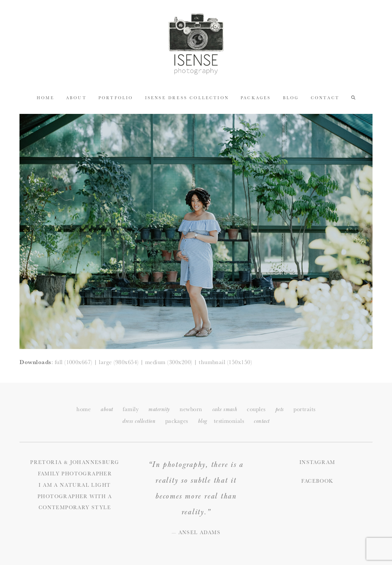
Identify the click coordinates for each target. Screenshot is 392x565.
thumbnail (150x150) (225, 362)
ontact (262, 421)
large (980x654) (119, 362)
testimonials (229, 421)
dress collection (139, 421)
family (131, 409)
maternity (159, 409)
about (107, 409)
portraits (304, 409)
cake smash (225, 409)
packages (177, 421)
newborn (191, 409)
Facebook (317, 481)
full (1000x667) (74, 362)
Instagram (317, 462)
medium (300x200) (169, 362)
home (84, 409)
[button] (353, 97)
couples (256, 409)
